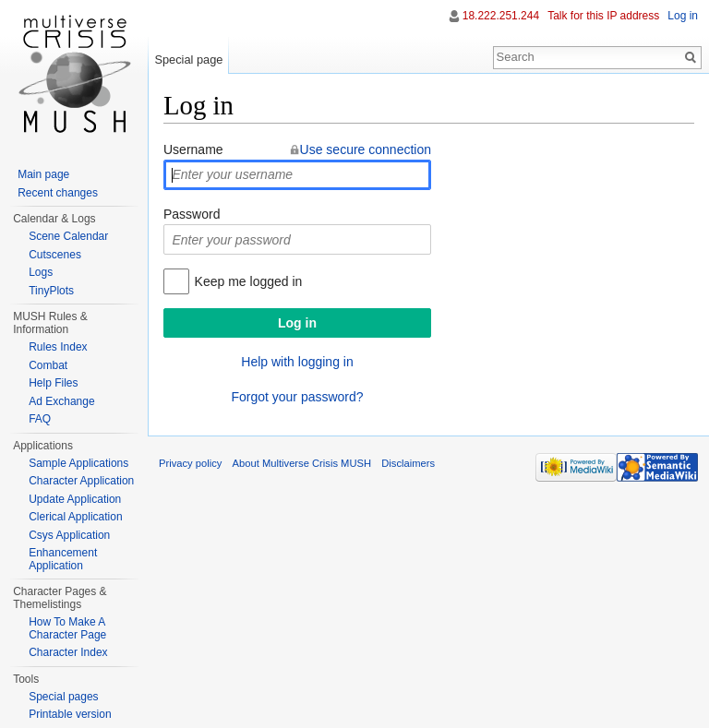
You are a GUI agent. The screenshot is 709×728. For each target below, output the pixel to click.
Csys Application (69, 535)
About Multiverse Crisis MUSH (302, 463)
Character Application (81, 481)
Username (193, 149)
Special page (188, 60)
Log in (683, 16)
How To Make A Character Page (67, 628)
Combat (48, 365)
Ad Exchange (61, 401)
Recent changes (58, 193)
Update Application (75, 499)
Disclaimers (408, 463)
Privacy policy (190, 463)
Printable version (70, 714)
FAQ (40, 419)
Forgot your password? (297, 397)
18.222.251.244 (501, 16)
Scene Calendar (68, 236)
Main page (43, 174)
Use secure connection (366, 149)
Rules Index (58, 347)
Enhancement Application (63, 559)
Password (192, 214)
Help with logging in (297, 362)
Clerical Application (75, 517)
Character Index (68, 652)
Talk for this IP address (603, 16)
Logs (41, 272)
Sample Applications (78, 463)
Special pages (63, 697)
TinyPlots (51, 291)
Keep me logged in (249, 281)
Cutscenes (55, 255)
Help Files (53, 383)
